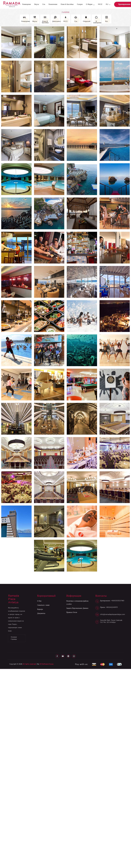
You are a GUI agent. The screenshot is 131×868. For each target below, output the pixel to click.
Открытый (87, 19)
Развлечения (53, 4)
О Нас (39, 601)
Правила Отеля (72, 612)
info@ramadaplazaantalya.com (113, 614)
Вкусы (37, 4)
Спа (44, 4)
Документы (41, 613)
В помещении (97, 20)
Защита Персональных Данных (77, 608)
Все (107, 19)
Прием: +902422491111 (109, 607)
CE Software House (46, 664)
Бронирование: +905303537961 (112, 601)
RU (107, 4)
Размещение (27, 4)
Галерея (80, 4)
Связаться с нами (43, 605)
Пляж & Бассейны (67, 4)
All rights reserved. (29, 664)
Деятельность (56, 19)
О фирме (89, 4)
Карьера (40, 609)
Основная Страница (14, 638)
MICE (100, 4)
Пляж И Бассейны (45, 20)
